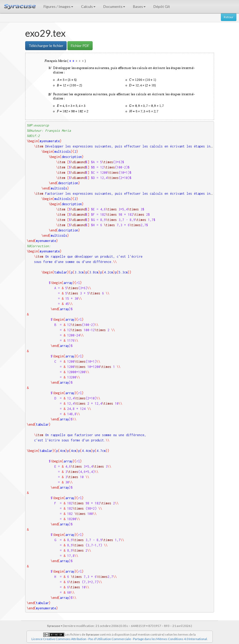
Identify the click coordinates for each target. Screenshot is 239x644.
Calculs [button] (88, 6)
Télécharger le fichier (46, 46)
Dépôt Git (162, 6)
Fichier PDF (80, 46)
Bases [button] (139, 6)
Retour (229, 17)
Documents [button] (114, 6)
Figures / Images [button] (58, 6)
